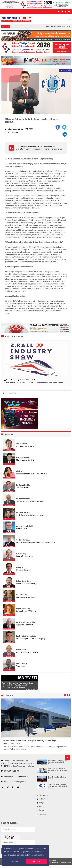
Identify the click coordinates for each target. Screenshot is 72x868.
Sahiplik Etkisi (21, 529)
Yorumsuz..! (21, 666)
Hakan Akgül (21, 567)
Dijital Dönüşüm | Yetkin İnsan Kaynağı (31, 639)
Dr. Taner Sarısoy (23, 513)
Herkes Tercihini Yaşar (25, 556)
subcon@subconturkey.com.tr (15, 776)
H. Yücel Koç (21, 554)
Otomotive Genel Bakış (25, 446)
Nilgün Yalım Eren (23, 609)
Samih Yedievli (22, 650)
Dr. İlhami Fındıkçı (23, 485)
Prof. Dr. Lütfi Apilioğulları (27, 636)
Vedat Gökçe (21, 664)
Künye (42, 803)
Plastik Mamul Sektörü (25, 460)
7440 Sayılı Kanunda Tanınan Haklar (30, 515)
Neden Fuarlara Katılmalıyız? (27, 584)
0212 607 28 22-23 (10, 771)
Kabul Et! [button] (36, 861)
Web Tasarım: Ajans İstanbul (59, 863)
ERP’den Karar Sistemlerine (27, 597)
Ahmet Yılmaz (22, 444)
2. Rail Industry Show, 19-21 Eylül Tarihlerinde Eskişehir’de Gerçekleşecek (34, 383)
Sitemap (42, 814)
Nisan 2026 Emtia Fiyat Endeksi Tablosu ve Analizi (35, 542)
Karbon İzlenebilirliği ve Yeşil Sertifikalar (32, 474)
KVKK (41, 807)
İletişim (42, 810)
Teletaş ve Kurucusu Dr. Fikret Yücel (30, 501)
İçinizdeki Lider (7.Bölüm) (26, 611)
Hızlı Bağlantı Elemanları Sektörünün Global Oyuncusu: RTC (58, 771)
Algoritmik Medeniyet (25, 625)
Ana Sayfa (43, 795)
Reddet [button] (15, 861)
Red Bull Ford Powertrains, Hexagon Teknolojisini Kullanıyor (30, 741)
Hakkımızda (44, 799)
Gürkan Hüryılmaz (23, 540)
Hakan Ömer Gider (24, 581)
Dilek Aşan (20, 471)
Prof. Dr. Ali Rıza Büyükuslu (27, 622)
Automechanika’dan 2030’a (27, 652)
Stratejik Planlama (23, 570)
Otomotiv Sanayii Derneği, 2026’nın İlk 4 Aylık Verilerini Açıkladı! (58, 786)
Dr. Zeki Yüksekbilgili (24, 526)
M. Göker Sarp (22, 595)
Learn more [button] (39, 855)
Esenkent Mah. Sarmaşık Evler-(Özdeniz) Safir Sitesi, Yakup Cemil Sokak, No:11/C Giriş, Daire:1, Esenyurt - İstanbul (18, 763)
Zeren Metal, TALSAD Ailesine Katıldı (58, 778)
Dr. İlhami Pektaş (23, 499)
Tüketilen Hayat (23, 488)
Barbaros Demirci (23, 458)
